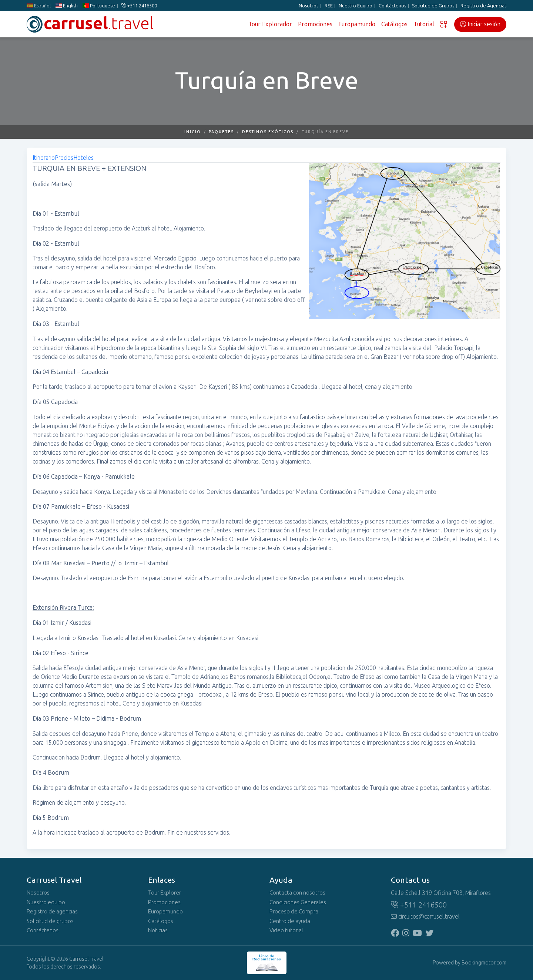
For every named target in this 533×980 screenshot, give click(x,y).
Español (39, 6)
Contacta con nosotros (297, 893)
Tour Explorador (270, 24)
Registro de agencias (52, 912)
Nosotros (309, 6)
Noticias (158, 930)
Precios (64, 158)
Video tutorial (286, 930)
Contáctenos (392, 6)
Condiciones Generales (298, 902)
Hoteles (83, 158)
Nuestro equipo (46, 902)
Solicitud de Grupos (433, 6)
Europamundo (357, 24)
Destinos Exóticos (268, 132)
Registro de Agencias (483, 6)
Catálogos (394, 24)
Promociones (315, 24)
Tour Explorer (165, 893)
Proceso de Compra (294, 912)
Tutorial (424, 24)
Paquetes (221, 132)
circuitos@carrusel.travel (425, 917)
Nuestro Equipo (356, 6)
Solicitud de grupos (50, 921)
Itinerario (44, 158)
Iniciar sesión (480, 24)
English (67, 6)
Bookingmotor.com (484, 963)
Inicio (193, 132)
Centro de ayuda (290, 921)
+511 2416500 (139, 6)
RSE (329, 6)
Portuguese (99, 6)
